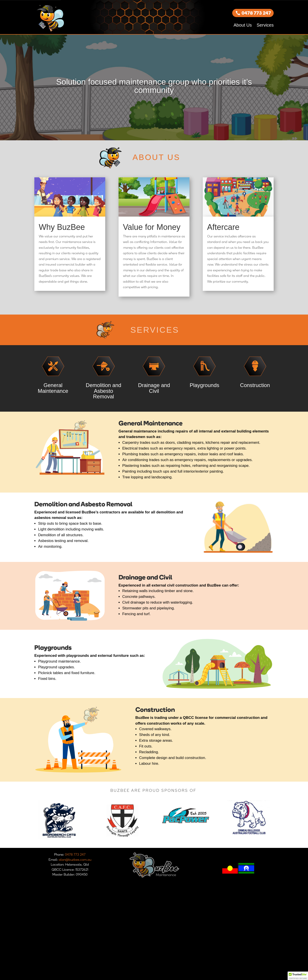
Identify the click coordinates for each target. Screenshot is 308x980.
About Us (243, 25)
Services (265, 25)
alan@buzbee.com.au (75, 860)
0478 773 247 (256, 13)
